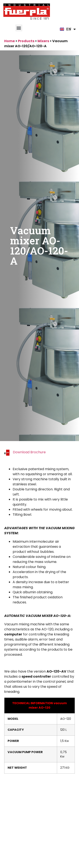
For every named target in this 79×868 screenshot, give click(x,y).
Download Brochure (29, 452)
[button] (19, 28)
